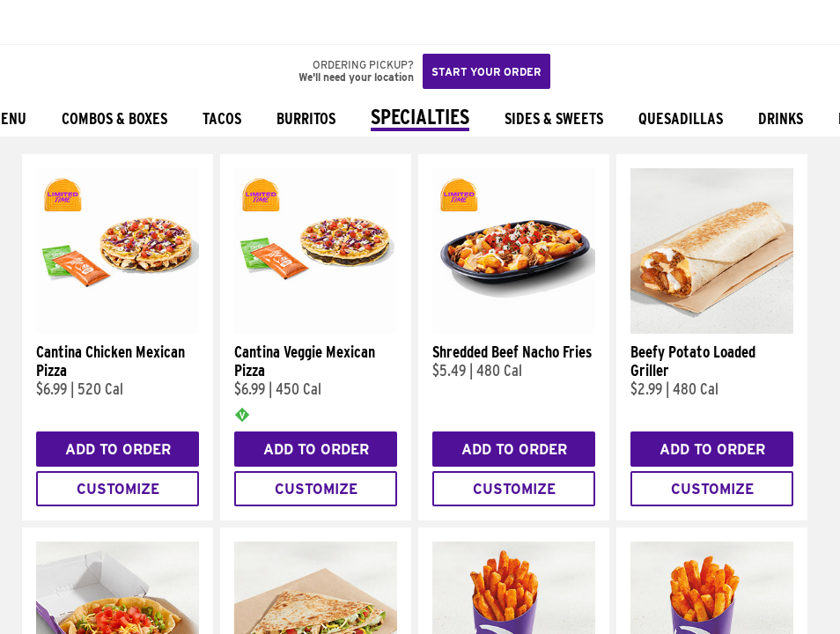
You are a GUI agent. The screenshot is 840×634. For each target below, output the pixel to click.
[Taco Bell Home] (31, 22)
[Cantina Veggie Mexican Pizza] (316, 329)
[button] (72, 22)
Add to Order (118, 450)
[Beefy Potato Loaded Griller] (712, 329)
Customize (118, 489)
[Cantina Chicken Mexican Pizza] (118, 329)
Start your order (486, 72)
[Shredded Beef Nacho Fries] (514, 329)
